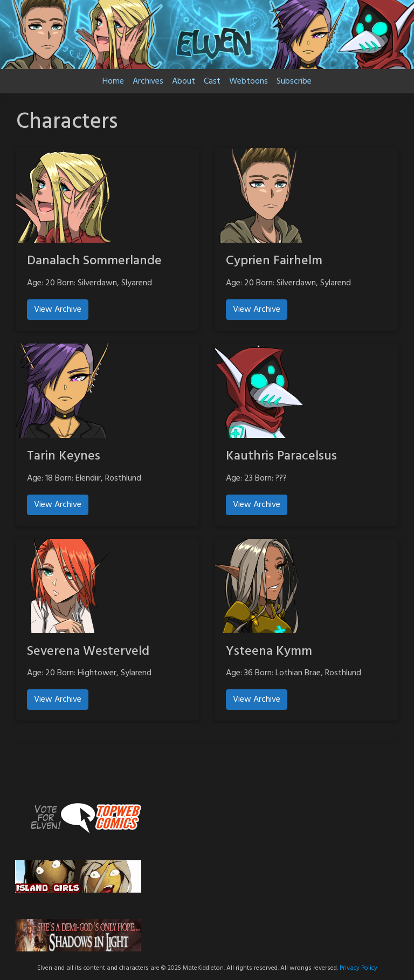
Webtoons (249, 81)
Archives (148, 81)
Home (113, 81)
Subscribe (294, 81)
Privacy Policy (358, 968)
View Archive (58, 310)
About (184, 81)
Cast (212, 81)
